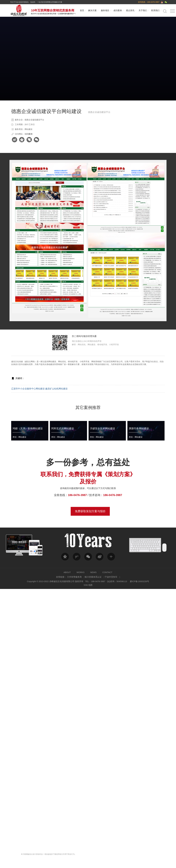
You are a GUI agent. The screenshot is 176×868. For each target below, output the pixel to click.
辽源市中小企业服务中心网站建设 (28, 389)
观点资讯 (130, 10)
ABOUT (67, 572)
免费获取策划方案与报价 (90, 511)
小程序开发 (85, 362)
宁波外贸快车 (111, 577)
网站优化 (62, 362)
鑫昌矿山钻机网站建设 (56, 389)
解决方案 (92, 10)
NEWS (93, 572)
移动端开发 (73, 362)
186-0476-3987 (77, 495)
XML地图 (88, 585)
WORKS (81, 572)
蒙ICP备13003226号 (139, 581)
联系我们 (155, 10)
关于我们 (143, 10)
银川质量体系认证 (93, 577)
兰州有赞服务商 (74, 577)
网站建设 (52, 362)
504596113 (122, 581)
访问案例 (28, 134)
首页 (82, 10)
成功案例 (118, 10)
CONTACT (107, 572)
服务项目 (105, 10)
